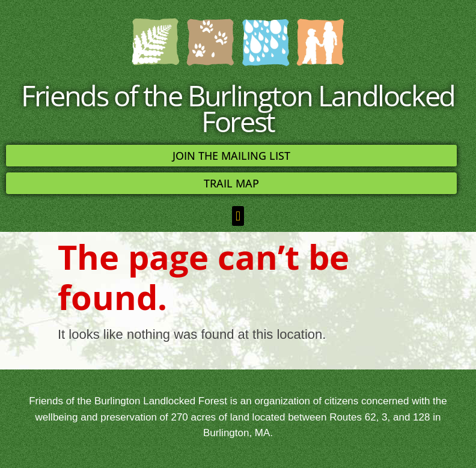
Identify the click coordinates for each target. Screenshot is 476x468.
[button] (238, 216)
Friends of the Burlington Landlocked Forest (238, 108)
